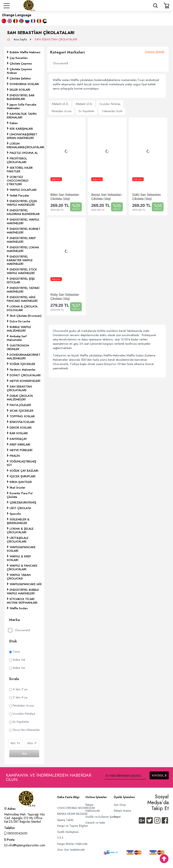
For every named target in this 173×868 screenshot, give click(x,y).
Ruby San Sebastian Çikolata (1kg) (65, 297)
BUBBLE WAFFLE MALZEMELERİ (19, 329)
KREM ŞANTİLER (21, 482)
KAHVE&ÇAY (18, 439)
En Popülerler (19, 722)
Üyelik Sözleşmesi (68, 832)
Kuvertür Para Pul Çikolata (20, 495)
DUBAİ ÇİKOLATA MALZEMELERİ (20, 398)
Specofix (15, 514)
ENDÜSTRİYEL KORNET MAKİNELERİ (24, 231)
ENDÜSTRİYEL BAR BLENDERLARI (21, 97)
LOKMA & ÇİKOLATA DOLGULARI (22, 308)
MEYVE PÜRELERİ (21, 450)
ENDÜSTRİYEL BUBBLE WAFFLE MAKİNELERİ (23, 592)
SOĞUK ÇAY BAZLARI (24, 471)
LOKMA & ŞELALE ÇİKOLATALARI (20, 530)
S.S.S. (61, 838)
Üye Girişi (120, 805)
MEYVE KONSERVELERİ (25, 381)
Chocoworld (19, 630)
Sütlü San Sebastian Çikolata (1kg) (147, 197)
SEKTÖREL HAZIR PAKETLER (20, 170)
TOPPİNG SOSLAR (22, 416)
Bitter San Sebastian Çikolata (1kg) (65, 197)
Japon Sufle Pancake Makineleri (22, 106)
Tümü (15, 652)
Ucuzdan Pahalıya (22, 714)
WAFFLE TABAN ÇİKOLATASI (19, 577)
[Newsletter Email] (125, 775)
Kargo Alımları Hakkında (72, 844)
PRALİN (15, 456)
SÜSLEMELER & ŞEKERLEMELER (18, 521)
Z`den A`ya (18, 697)
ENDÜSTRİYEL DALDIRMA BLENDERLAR (23, 212)
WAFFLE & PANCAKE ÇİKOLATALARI (22, 567)
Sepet (117, 817)
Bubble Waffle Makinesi (25, 52)
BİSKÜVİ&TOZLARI (22, 422)
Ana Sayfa (21, 39)
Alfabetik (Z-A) (84, 104)
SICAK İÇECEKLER (22, 411)
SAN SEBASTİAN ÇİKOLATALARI (56, 39)
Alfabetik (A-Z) (60, 104)
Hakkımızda (93, 811)
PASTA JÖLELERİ (20, 405)
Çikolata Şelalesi (20, 78)
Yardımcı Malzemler (23, 370)
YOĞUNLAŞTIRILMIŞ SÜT (22, 463)
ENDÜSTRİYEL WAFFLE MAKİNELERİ (23, 221)
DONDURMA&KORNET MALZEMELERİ (24, 357)
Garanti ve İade (95, 823)
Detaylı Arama (122, 811)
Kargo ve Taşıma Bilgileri (73, 826)
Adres (10, 809)
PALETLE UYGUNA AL (24, 153)
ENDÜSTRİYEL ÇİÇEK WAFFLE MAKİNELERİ (22, 203)
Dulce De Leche (20, 321)
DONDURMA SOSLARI (24, 84)
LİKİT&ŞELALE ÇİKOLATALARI (18, 540)
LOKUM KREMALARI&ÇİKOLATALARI (25, 145)
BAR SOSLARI (19, 433)
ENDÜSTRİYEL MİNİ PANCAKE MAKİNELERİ (22, 299)
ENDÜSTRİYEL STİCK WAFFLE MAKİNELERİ (22, 271)
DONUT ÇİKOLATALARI (25, 375)
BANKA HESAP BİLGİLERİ (72, 814)
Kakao (14, 123)
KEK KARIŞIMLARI (21, 129)
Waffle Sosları (19, 608)
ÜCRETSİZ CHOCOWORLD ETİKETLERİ (18, 181)
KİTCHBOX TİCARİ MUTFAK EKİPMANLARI (22, 601)
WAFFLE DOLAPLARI (23, 190)
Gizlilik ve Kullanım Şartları (102, 817)
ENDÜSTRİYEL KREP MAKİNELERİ (21, 240)
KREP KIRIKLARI (20, 444)
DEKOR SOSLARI (21, 428)
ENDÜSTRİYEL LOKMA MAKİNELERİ (23, 249)
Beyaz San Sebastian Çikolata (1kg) (106, 197)
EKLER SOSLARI (20, 90)
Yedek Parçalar (19, 195)
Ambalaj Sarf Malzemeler (17, 338)
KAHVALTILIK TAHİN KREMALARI (22, 116)
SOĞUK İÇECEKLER (22, 364)
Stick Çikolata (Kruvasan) (26, 316)
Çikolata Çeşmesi (21, 63)
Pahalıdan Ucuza (21, 705)
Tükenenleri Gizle (112, 111)
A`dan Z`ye (18, 689)
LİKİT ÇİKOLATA (20, 508)
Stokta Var (17, 668)
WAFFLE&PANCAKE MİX (26, 584)
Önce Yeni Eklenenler (24, 730)
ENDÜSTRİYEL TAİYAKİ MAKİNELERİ (23, 290)
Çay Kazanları (19, 58)
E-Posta (9, 840)
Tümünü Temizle (154, 52)
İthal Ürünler (18, 488)
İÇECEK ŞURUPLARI (23, 476)
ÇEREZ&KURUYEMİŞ (23, 502)
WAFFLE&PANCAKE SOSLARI (21, 549)
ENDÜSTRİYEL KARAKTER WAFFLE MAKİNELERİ (20, 260)
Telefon (9, 828)
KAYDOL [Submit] (159, 775)
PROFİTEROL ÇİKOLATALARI (17, 160)
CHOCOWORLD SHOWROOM (76, 808)
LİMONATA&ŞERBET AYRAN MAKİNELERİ (22, 136)
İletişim (89, 805)
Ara (24, 754)
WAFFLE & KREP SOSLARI (19, 558)
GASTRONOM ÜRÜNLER (18, 347)
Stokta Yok (17, 660)
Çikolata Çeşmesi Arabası (19, 71)
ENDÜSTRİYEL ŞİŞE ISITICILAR (21, 280)
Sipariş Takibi (65, 820)
